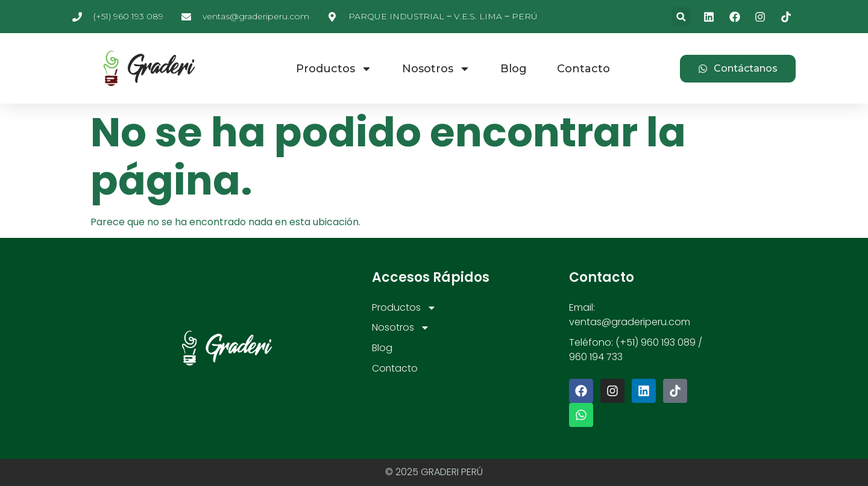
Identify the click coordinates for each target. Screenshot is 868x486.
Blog (514, 69)
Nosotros (436, 69)
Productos (334, 69)
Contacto (583, 69)
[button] (681, 17)
